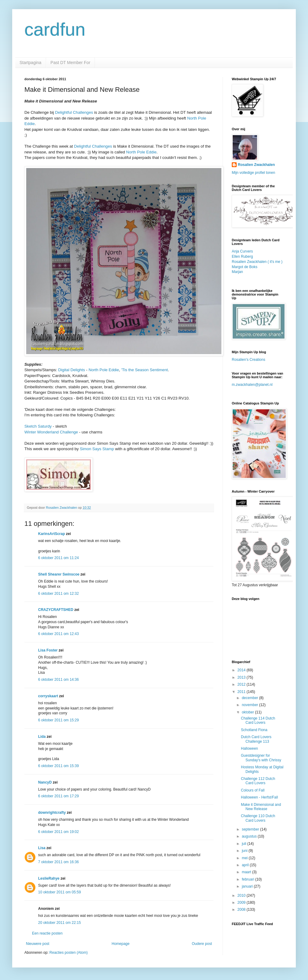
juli (245, 844)
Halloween (249, 748)
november (251, 705)
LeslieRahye (49, 878)
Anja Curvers (242, 251)
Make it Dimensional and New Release (261, 807)
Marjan (237, 272)
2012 (242, 684)
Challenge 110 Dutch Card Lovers (258, 818)
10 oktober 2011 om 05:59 (59, 892)
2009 (242, 903)
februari (249, 879)
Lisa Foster (48, 650)
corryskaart (48, 696)
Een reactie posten (47, 933)
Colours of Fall (253, 790)
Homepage (121, 944)
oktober (248, 712)
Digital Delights (72, 370)
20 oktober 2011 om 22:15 (59, 923)
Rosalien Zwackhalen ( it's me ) (257, 262)
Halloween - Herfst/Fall (259, 797)
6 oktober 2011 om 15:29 (58, 720)
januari (248, 886)
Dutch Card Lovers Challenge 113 (256, 739)
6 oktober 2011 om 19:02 (58, 832)
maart (247, 872)
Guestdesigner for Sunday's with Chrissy (261, 758)
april (246, 865)
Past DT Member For (70, 63)
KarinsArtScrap (52, 534)
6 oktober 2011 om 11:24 (58, 558)
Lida (42, 737)
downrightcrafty (52, 813)
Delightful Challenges (74, 112)
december (251, 698)
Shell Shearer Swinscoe (59, 574)
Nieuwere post (38, 944)
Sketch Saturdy (38, 426)
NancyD (45, 782)
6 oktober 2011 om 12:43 (58, 634)
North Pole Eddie (141, 152)
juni (245, 851)
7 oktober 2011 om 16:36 (58, 862)
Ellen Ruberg (242, 257)
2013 (242, 677)
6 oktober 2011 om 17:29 (58, 796)
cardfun (55, 29)
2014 (242, 670)
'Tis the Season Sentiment (144, 370)
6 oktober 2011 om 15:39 (58, 766)
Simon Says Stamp (97, 449)
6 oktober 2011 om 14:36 (58, 680)
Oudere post (202, 944)
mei (245, 858)
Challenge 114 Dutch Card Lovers (258, 720)
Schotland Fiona (254, 730)
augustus (250, 836)
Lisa (42, 848)
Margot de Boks (245, 267)
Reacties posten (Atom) (68, 953)
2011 (242, 692)
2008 (242, 910)
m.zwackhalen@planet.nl (252, 385)
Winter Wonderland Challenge (51, 432)
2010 (242, 896)
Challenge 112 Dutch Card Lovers (258, 781)
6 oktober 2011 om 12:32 (58, 594)
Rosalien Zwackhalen (256, 165)
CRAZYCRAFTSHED (56, 610)
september (251, 829)
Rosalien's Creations (249, 360)
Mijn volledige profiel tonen (253, 173)
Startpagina (30, 63)
